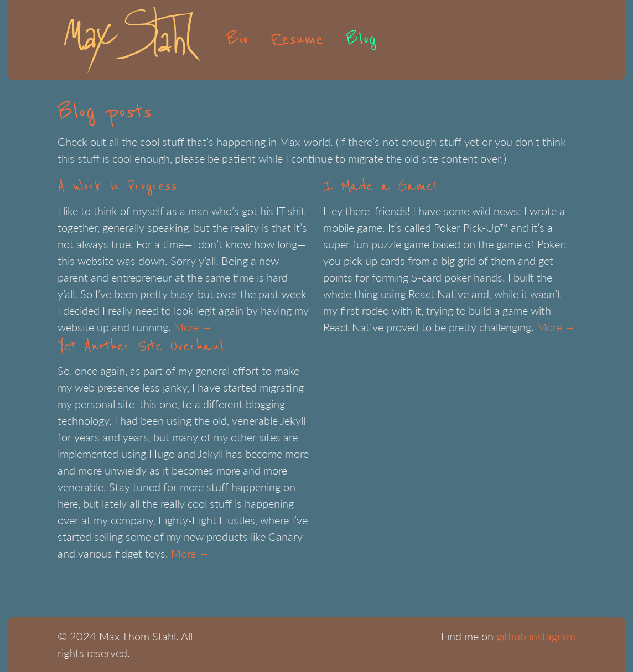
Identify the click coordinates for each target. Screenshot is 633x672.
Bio (237, 40)
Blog (361, 40)
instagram (552, 636)
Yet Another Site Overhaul (141, 346)
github (511, 636)
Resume (297, 40)
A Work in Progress (117, 186)
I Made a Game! (380, 186)
